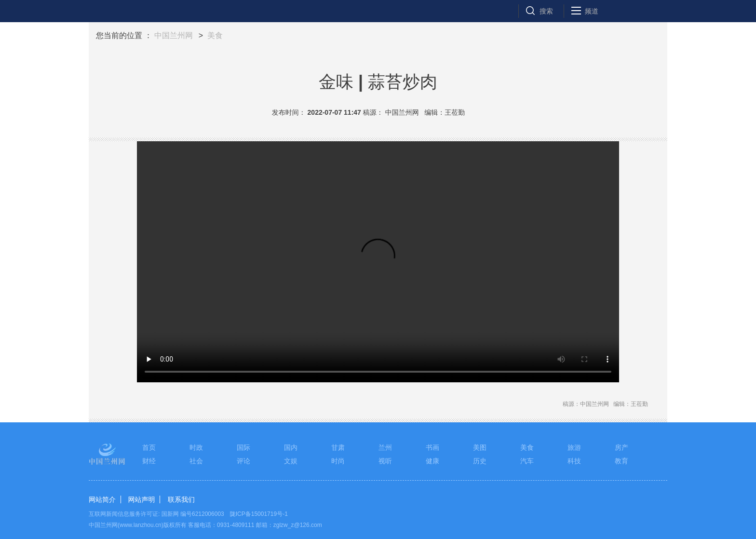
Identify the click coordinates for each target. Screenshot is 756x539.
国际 (243, 447)
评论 (243, 461)
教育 (621, 461)
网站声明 (141, 499)
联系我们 (181, 499)
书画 (432, 447)
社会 (196, 461)
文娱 (291, 461)
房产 (621, 447)
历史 (480, 461)
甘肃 (338, 447)
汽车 (527, 461)
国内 (291, 447)
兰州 (385, 447)
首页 (149, 447)
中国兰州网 (174, 35)
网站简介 (102, 499)
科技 (574, 461)
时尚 (338, 461)
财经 (149, 461)
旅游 (574, 447)
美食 (215, 35)
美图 (480, 447)
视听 (385, 461)
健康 (432, 461)
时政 (196, 447)
